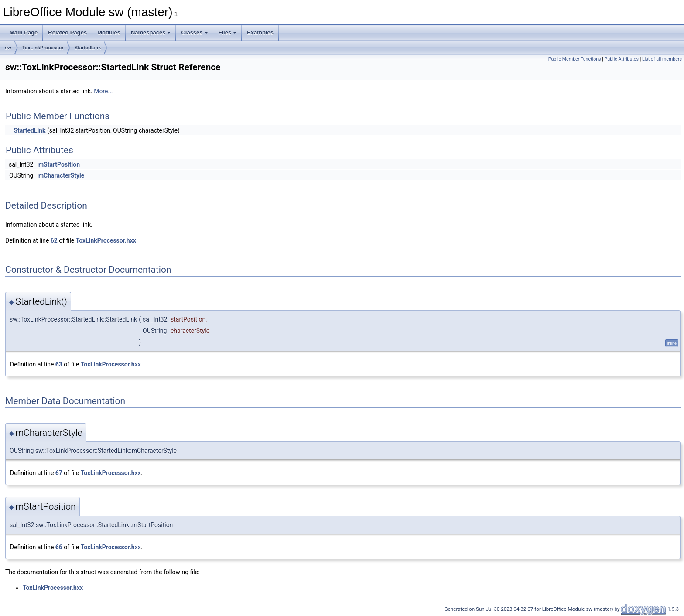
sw (8, 48)
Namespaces (151, 33)
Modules (109, 33)
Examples (260, 33)
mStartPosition (59, 164)
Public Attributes (621, 59)
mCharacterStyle (61, 175)
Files (228, 33)
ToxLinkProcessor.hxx (106, 240)
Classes (194, 33)
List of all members (662, 59)
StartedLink (88, 48)
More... (103, 91)
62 (54, 240)
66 (59, 547)
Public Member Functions (575, 59)
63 (59, 364)
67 (59, 473)
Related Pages (67, 33)
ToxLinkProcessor (43, 48)
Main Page (24, 33)
